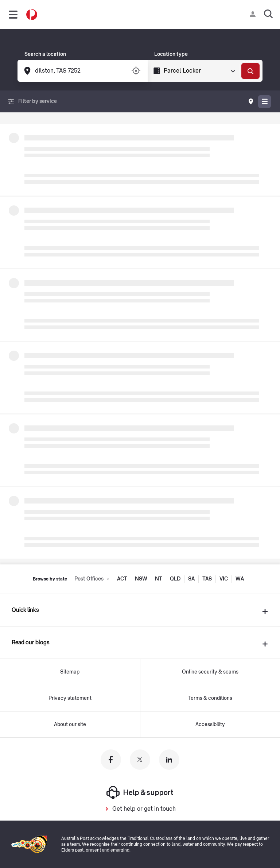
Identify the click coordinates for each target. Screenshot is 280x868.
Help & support (140, 792)
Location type (171, 54)
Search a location (45, 54)
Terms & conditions (210, 698)
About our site (70, 725)
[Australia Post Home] (32, 15)
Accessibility (210, 725)
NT (159, 579)
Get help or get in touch (144, 809)
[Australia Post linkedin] (169, 760)
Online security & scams (210, 672)
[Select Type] (199, 71)
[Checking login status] (254, 14)
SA (191, 579)
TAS (207, 579)
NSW (141, 579)
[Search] (250, 71)
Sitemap (70, 672)
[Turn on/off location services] (136, 71)
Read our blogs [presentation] (31, 643)
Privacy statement (70, 698)
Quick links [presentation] (25, 610)
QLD (175, 579)
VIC (224, 579)
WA (240, 579)
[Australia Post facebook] (111, 760)
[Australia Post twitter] (140, 760)
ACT (122, 579)
